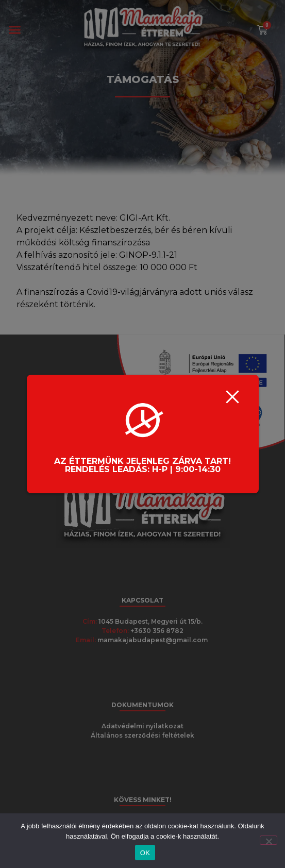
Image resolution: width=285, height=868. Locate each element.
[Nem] (269, 840)
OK (145, 853)
